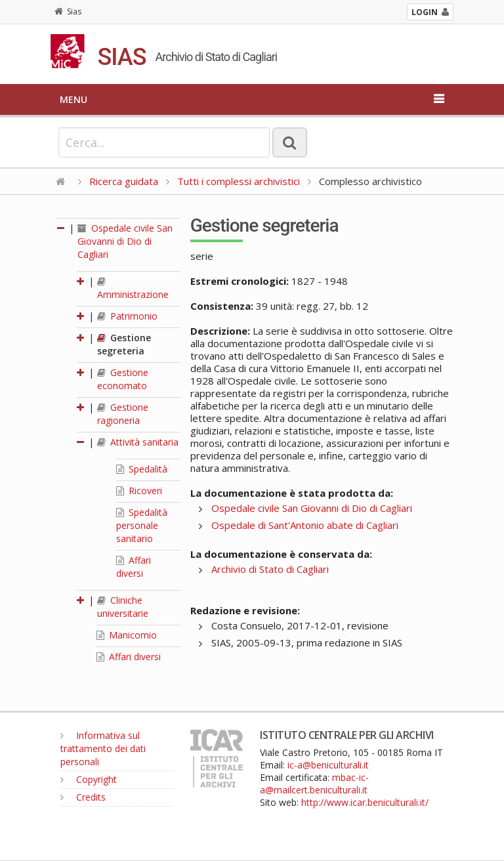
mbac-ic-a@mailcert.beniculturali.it (314, 784)
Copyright (89, 779)
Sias (68, 11)
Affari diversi (134, 567)
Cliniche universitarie (123, 607)
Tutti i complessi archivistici (239, 181)
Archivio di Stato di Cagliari (270, 569)
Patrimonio (127, 316)
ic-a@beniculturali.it (328, 765)
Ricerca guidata (124, 181)
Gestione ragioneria (123, 414)
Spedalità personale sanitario (142, 525)
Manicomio (127, 635)
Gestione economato (123, 379)
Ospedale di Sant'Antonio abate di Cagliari (305, 525)
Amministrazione (133, 289)
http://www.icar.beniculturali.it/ (365, 802)
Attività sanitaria (138, 442)
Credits (83, 797)
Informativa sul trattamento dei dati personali (103, 748)
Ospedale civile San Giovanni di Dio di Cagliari (125, 241)
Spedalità (142, 469)
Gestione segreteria (124, 344)
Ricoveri (139, 491)
